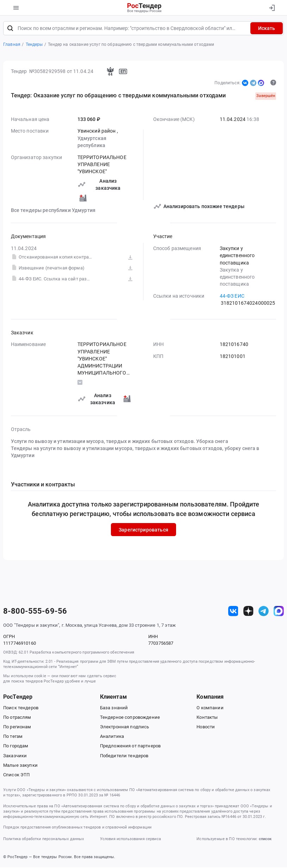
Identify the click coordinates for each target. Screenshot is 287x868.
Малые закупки (20, 766)
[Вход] (272, 8)
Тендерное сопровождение (130, 718)
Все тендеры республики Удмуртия (53, 211)
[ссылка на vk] (233, 612)
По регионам (17, 727)
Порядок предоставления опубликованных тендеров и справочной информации (77, 828)
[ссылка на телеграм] (264, 612)
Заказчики (15, 756)
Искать (267, 29)
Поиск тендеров (21, 708)
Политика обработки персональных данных (43, 840)
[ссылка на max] (279, 612)
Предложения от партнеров (130, 746)
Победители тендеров (124, 756)
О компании (210, 708)
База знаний (114, 708)
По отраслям (17, 718)
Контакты (207, 718)
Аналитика (112, 737)
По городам (16, 746)
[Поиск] (10, 29)
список (265, 840)
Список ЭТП (16, 775)
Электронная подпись (125, 727)
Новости (206, 727)
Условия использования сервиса (130, 840)
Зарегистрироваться (143, 530)
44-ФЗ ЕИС (232, 297)
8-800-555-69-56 (35, 612)
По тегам (13, 737)
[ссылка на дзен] (248, 612)
